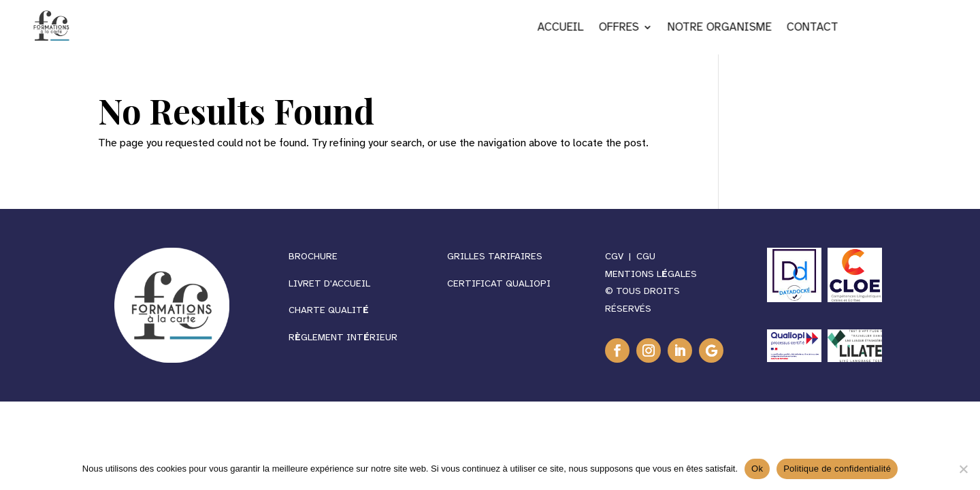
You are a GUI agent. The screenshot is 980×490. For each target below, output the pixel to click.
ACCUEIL (635, 28)
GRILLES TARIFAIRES (496, 256)
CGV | (621, 256)
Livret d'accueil (329, 283)
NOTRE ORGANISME (794, 28)
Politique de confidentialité (837, 469)
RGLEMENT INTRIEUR (343, 337)
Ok (757, 469)
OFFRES (693, 28)
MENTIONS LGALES (651, 274)
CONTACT (887, 28)
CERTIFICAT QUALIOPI (499, 283)
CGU (646, 256)
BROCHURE (313, 256)
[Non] (963, 469)
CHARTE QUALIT (329, 310)
